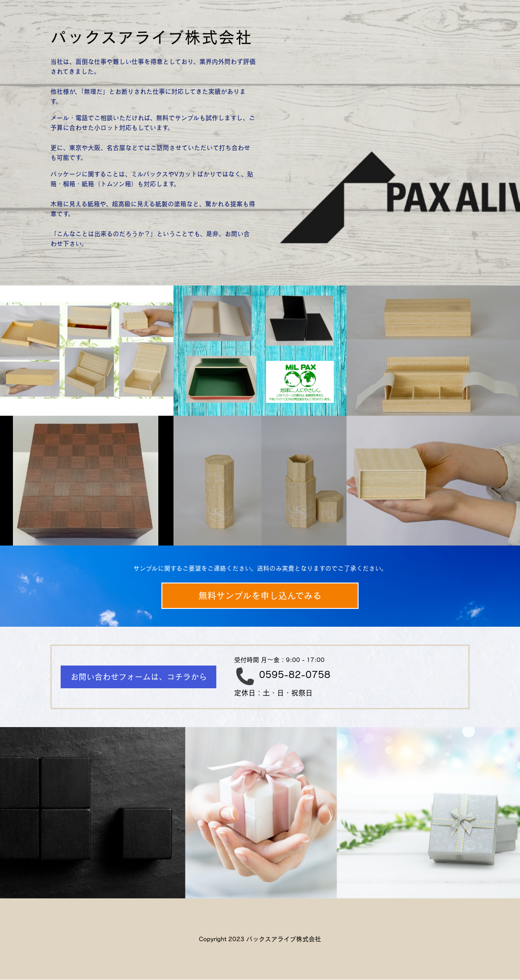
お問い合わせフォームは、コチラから (139, 677)
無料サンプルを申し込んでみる (260, 596)
